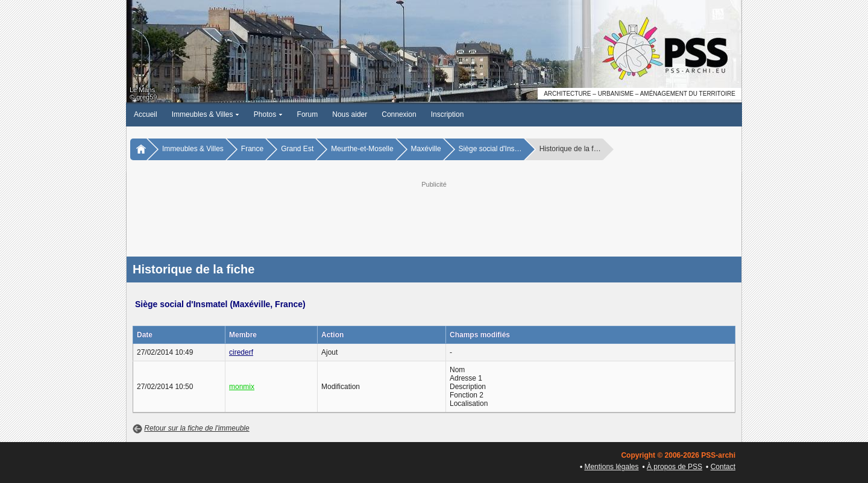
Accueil (146, 114)
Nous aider (350, 114)
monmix (242, 387)
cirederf (241, 352)
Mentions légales (611, 467)
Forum (308, 114)
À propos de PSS (675, 467)
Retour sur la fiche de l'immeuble (197, 428)
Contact (723, 467)
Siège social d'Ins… (490, 149)
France (252, 149)
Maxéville (426, 149)
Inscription (448, 114)
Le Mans (142, 90)
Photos (268, 114)
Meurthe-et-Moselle (362, 149)
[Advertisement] (434, 217)
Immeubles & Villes (206, 114)
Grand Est (297, 149)
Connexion (399, 114)
